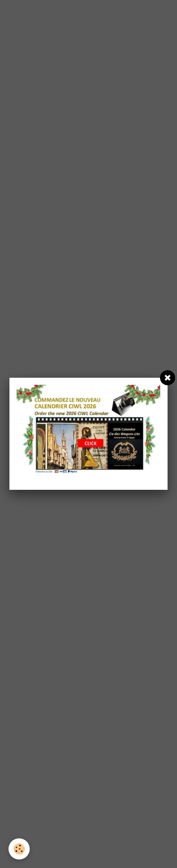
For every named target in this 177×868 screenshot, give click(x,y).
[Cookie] (19, 849)
